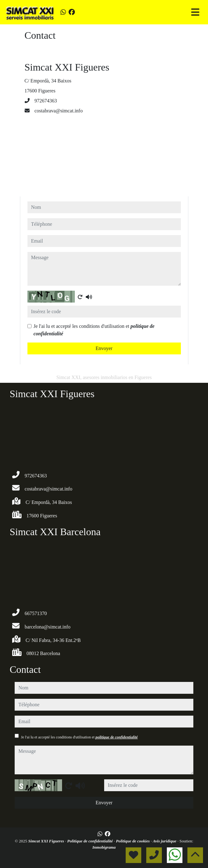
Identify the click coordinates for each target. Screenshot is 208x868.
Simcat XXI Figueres (46, 841)
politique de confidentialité (116, 737)
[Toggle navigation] (195, 12)
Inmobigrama (104, 847)
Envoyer (104, 348)
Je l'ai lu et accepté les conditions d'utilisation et (94, 330)
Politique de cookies (133, 841)
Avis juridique (165, 841)
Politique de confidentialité (90, 841)
